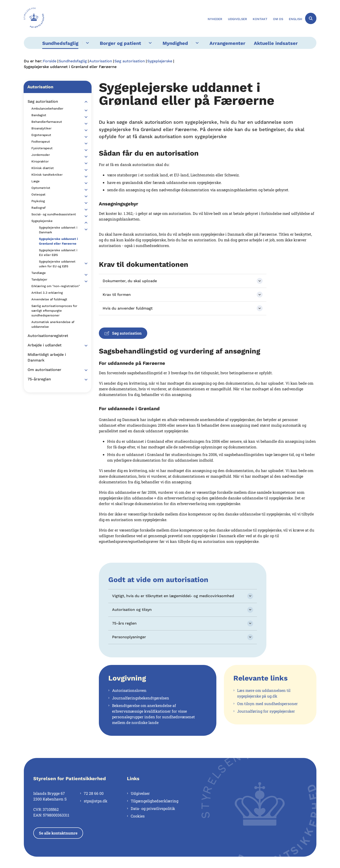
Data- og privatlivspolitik (153, 808)
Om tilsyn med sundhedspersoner (267, 704)
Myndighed (175, 43)
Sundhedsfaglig (60, 43)
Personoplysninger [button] (129, 637)
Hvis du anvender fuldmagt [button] (128, 308)
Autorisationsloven (129, 690)
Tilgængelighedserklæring (155, 801)
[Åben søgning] (311, 18)
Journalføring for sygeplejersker (266, 711)
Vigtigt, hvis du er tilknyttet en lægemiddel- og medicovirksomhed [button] (173, 596)
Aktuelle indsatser (276, 43)
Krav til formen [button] (117, 295)
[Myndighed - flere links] (196, 43)
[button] (85, 102)
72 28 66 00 (94, 793)
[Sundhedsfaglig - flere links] (87, 43)
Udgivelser (140, 793)
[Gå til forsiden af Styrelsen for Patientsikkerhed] (34, 18)
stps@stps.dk (96, 801)
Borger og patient (120, 43)
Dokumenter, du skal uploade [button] (130, 281)
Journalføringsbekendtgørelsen (141, 698)
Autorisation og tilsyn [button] (132, 610)
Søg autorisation (123, 333)
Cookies (138, 816)
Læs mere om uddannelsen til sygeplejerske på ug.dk (264, 693)
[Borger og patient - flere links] (149, 43)
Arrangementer (227, 43)
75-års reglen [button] (124, 623)
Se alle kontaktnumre (58, 833)
